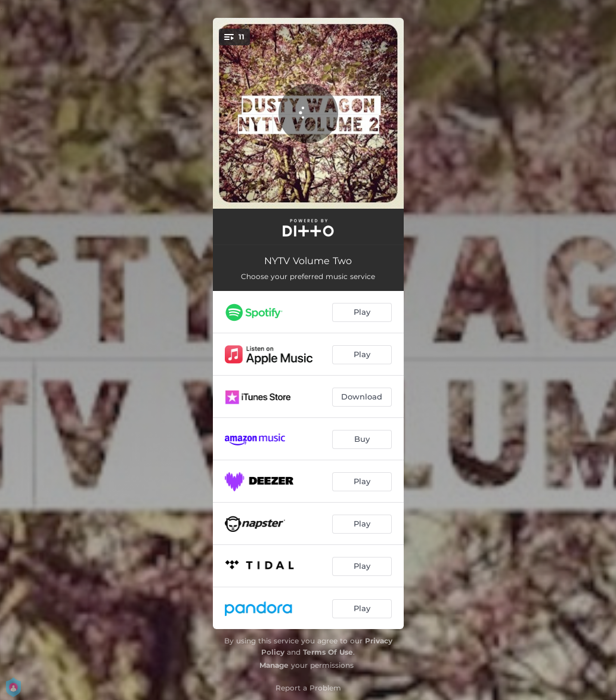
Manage (274, 665)
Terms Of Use (328, 652)
